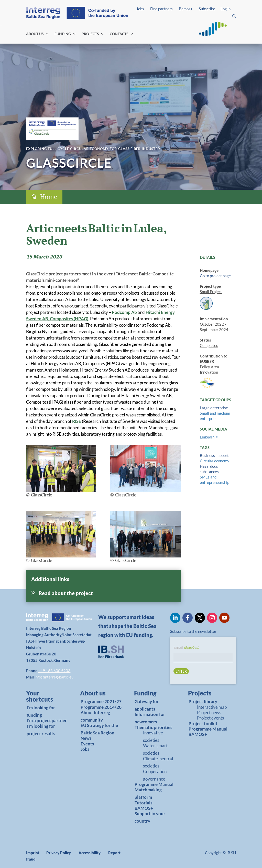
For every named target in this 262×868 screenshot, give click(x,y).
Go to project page (215, 276)
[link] (45, 697)
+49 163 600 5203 (54, 671)
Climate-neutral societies (158, 762)
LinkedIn (207, 437)
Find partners (161, 9)
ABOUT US (35, 34)
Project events (210, 718)
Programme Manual (154, 784)
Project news (209, 712)
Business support (214, 455)
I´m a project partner (47, 720)
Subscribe (207, 9)
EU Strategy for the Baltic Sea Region (99, 729)
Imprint (33, 853)
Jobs (140, 9)
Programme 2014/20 (101, 707)
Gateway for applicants (147, 705)
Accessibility (90, 853)
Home (49, 197)
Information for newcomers (150, 718)
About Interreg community (95, 716)
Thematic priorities (153, 727)
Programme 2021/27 (101, 701)
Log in (226, 9)
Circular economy (215, 461)
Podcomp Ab (124, 312)
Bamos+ (186, 9)
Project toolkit (203, 724)
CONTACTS (119, 34)
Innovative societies (153, 736)
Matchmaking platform (148, 793)
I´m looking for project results (41, 730)
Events (87, 744)
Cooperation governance (155, 775)
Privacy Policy (59, 853)
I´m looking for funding (41, 711)
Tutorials (143, 803)
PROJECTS (90, 34)
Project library (203, 701)
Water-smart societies (155, 749)
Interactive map (212, 707)
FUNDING (63, 34)
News (86, 738)
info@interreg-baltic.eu (54, 677)
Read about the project (66, 593)
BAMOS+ (144, 808)
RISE (77, 421)
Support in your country (150, 817)
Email (186, 648)
